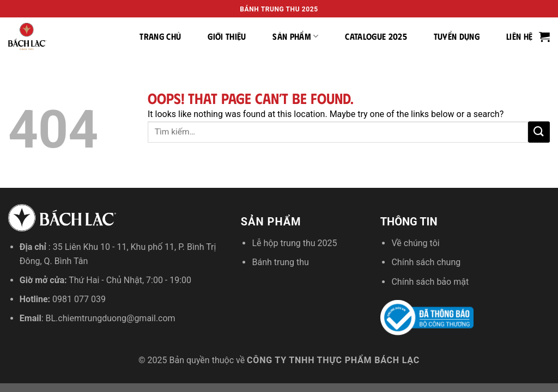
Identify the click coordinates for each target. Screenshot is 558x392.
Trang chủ (160, 36)
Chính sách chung (426, 262)
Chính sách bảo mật (430, 282)
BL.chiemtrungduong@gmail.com (111, 318)
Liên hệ (519, 36)
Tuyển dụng (457, 36)
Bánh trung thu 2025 (279, 9)
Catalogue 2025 (376, 36)
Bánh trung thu (280, 262)
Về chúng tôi (415, 243)
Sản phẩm (295, 36)
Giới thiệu (227, 36)
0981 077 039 (79, 299)
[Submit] (539, 132)
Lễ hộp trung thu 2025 (294, 243)
